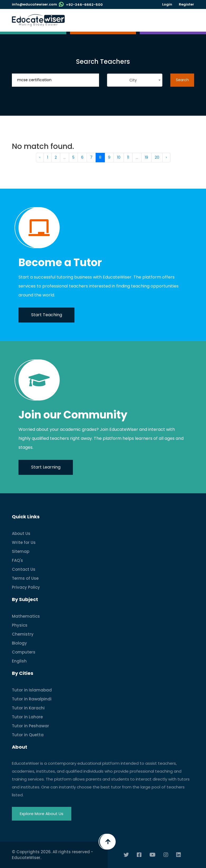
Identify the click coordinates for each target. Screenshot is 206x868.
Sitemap (21, 551)
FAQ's (17, 560)
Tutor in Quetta (28, 735)
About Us (21, 533)
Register (186, 4)
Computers (24, 652)
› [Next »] (166, 157)
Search (182, 80)
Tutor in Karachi (28, 708)
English (19, 661)
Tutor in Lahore (27, 717)
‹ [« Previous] (40, 157)
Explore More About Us (42, 814)
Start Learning (46, 467)
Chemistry (23, 634)
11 (128, 157)
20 (157, 157)
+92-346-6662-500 (84, 5)
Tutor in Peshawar (31, 726)
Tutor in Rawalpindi (32, 699)
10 (119, 157)
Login (167, 4)
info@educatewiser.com (34, 4)
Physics (20, 625)
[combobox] (135, 80)
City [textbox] (133, 80)
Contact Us (24, 569)
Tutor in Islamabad (32, 690)
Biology (19, 643)
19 (146, 157)
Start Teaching (47, 315)
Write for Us (24, 542)
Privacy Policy (26, 587)
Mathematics (26, 616)
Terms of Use (25, 578)
